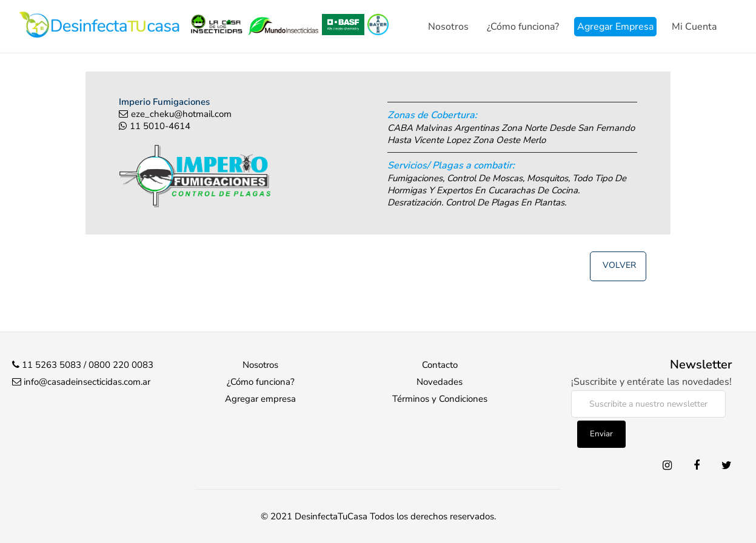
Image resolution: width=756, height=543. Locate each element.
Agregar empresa (260, 399)
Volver (619, 265)
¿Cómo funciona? (523, 27)
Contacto (440, 365)
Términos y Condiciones (440, 399)
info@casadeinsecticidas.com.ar (87, 382)
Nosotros (448, 27)
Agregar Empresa (615, 27)
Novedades (440, 382)
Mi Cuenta (694, 27)
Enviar (601, 434)
